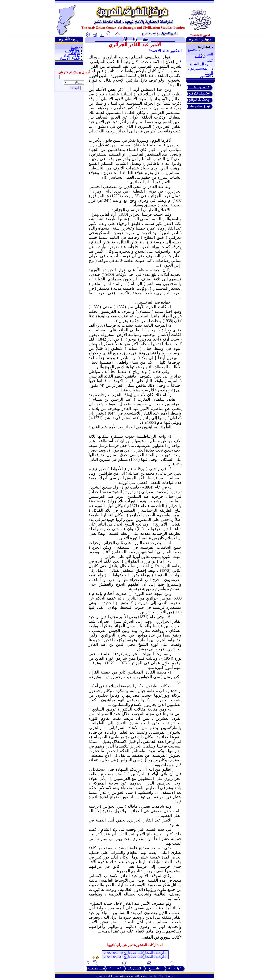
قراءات (74, 53)
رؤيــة (75, 47)
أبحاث (200, 56)
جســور (206, 76)
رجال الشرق (198, 64)
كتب (210, 61)
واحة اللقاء (72, 56)
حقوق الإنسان (69, 58)
